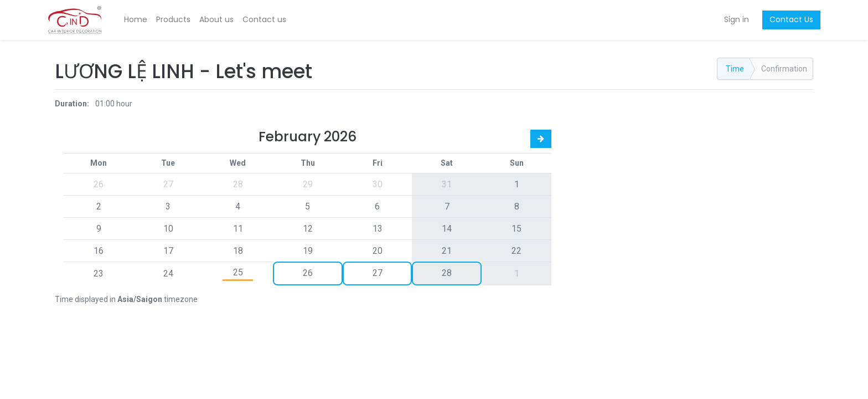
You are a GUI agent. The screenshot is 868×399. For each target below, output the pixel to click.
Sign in (729, 19)
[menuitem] (143, 20)
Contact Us (784, 19)
